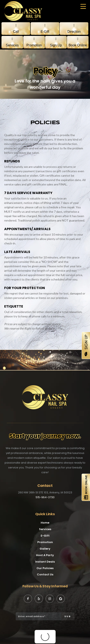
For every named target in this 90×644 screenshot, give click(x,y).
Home (45, 523)
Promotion (45, 542)
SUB (68, 616)
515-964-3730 (45, 497)
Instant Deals (45, 562)
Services (45, 529)
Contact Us (45, 574)
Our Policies (45, 568)
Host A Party (45, 555)
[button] (83, 7)
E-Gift (45, 536)
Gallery (45, 549)
